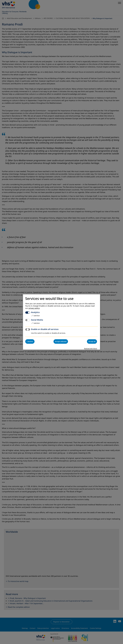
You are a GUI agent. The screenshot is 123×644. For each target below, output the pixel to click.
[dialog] (62, 322)
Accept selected (61, 342)
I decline (30, 342)
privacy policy (34, 308)
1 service (35, 316)
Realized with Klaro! (91, 349)
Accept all (92, 342)
